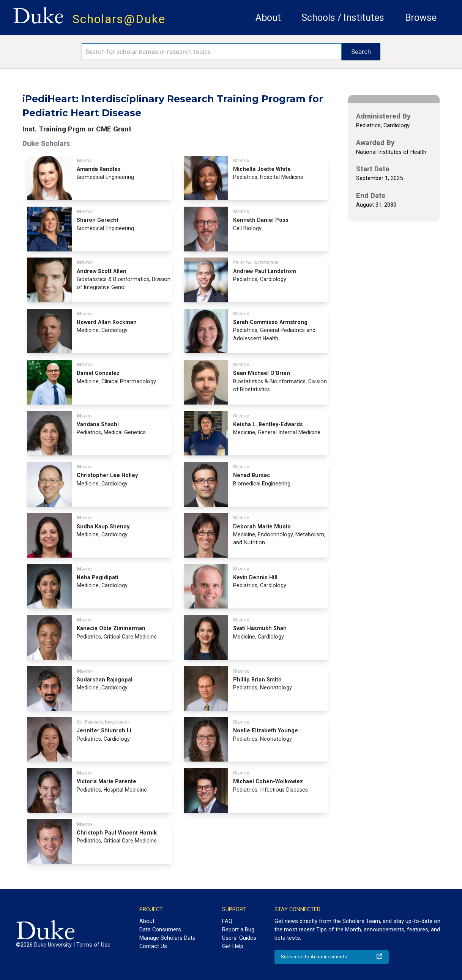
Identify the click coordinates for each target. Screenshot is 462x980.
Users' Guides (239, 938)
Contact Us (153, 946)
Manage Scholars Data (167, 938)
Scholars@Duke (119, 19)
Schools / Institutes (343, 18)
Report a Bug (238, 929)
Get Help (233, 946)
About (268, 18)
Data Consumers (160, 929)
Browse (421, 18)
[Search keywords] (212, 52)
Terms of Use (93, 945)
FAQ (227, 921)
